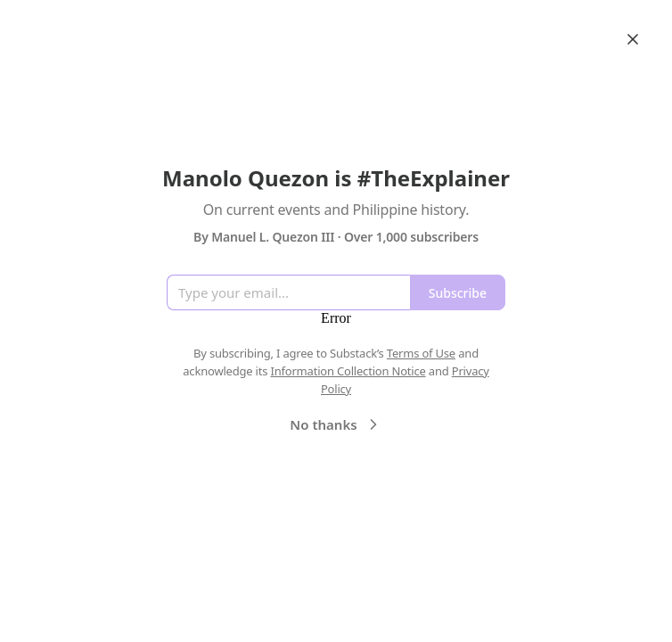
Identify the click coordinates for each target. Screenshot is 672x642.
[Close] (633, 39)
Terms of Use (421, 353)
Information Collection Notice (348, 371)
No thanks (336, 424)
